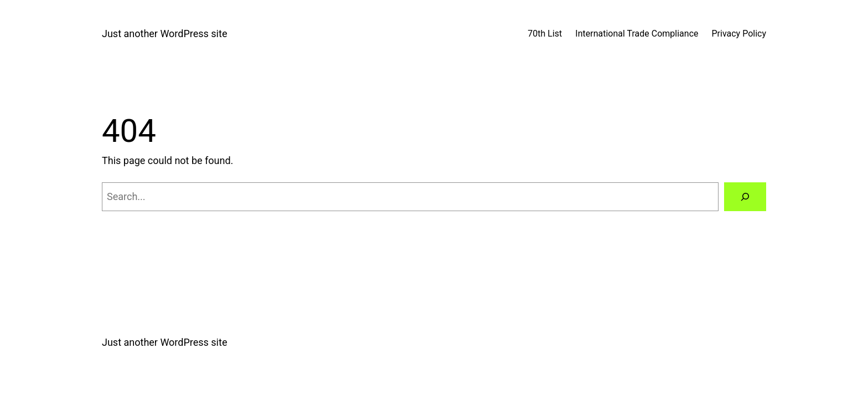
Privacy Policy (739, 34)
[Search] (745, 197)
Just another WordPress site (164, 34)
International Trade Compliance (637, 34)
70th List (545, 34)
